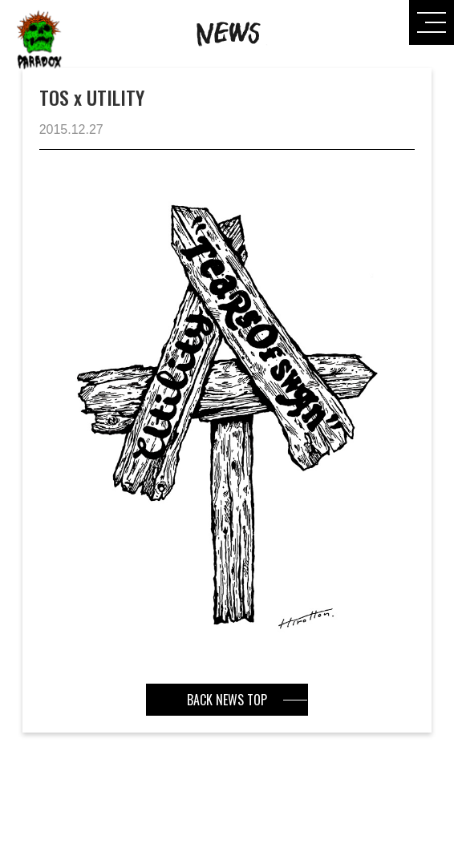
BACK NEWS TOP (227, 700)
